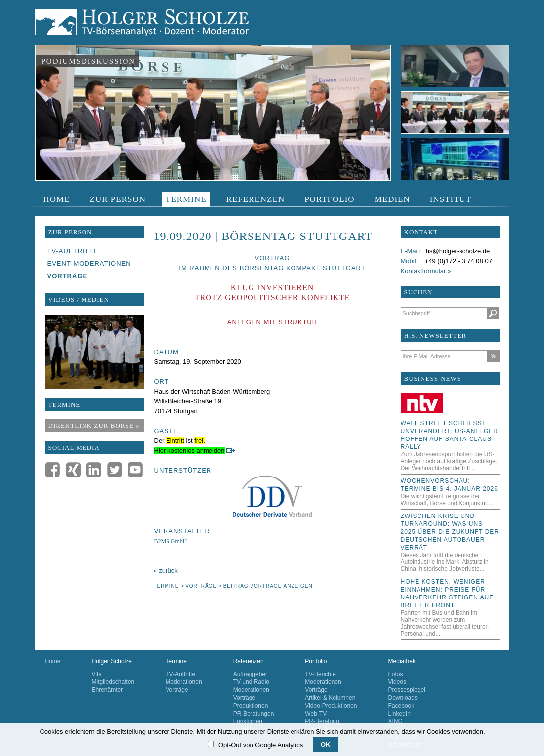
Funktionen (248, 721)
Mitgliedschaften (113, 682)
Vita (97, 674)
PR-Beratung (322, 721)
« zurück (166, 571)
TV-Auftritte (180, 674)
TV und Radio (251, 682)
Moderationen (184, 682)
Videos (397, 682)
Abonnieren (493, 356)
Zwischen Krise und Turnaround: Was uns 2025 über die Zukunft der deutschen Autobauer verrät (450, 532)
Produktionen (251, 706)
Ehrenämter (107, 690)
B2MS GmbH (171, 541)
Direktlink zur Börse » (94, 425)
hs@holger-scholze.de (458, 251)
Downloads (403, 698)
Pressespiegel (407, 690)
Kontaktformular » (426, 271)
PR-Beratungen (254, 714)
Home (53, 661)
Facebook (401, 706)
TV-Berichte (320, 674)
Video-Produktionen (331, 706)
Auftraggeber (250, 674)
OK (326, 744)
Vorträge (177, 690)
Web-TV (316, 714)
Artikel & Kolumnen (330, 698)
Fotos (396, 674)
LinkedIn (399, 714)
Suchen (493, 313)
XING (396, 721)
